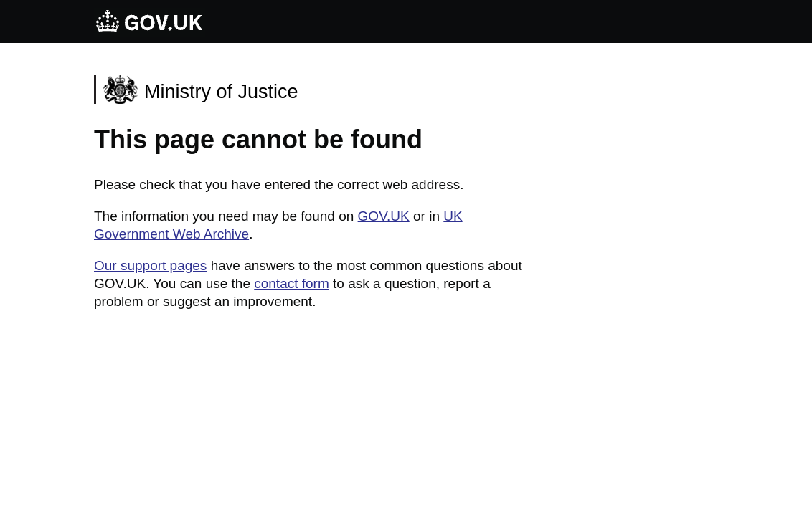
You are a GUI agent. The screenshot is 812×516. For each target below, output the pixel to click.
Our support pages (150, 266)
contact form (292, 283)
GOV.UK (384, 216)
